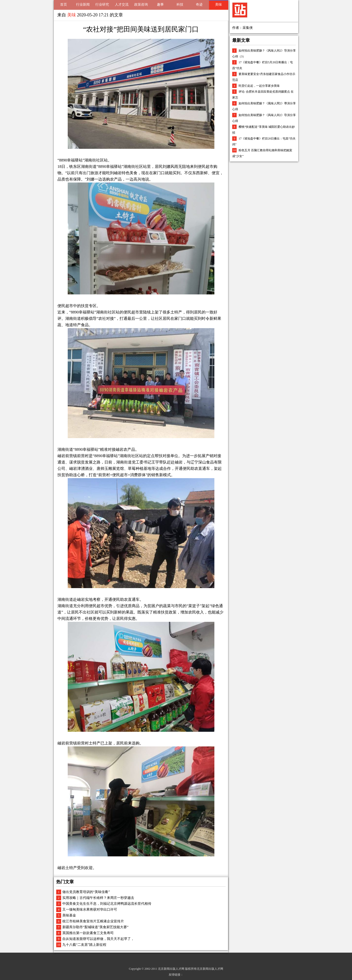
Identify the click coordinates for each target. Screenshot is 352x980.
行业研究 (102, 5)
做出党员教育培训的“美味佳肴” (86, 892)
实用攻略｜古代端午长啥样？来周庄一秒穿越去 (98, 898)
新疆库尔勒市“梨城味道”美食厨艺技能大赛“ (95, 927)
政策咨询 (141, 5)
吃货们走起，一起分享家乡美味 (259, 86)
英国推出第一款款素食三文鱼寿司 (88, 933)
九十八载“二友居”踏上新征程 (84, 945)
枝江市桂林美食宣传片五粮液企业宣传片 (93, 921)
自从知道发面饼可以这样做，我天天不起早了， (98, 939)
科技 (180, 5)
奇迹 (199, 5)
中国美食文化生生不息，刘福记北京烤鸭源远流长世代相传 (107, 904)
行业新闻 (83, 5)
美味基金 (69, 915)
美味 (219, 5)
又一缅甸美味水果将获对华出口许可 (90, 910)
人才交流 (122, 5)
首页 (64, 5)
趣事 (160, 5)
